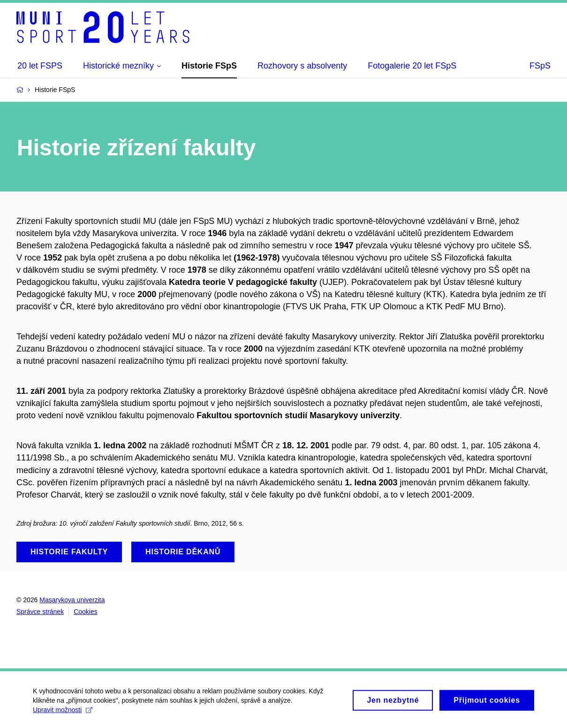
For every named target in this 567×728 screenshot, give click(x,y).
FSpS (540, 66)
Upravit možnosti (63, 713)
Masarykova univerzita (72, 600)
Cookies (86, 612)
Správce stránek (40, 612)
